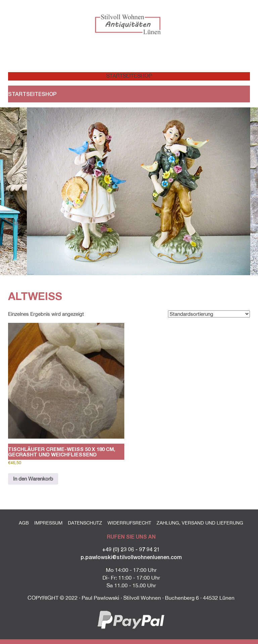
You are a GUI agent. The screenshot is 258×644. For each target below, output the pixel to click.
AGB (24, 523)
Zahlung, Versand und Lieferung (200, 523)
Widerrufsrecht (129, 523)
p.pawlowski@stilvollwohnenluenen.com (131, 557)
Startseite (118, 76)
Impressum (48, 523)
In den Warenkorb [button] (33, 479)
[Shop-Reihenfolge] (209, 314)
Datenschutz (85, 523)
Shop (144, 76)
